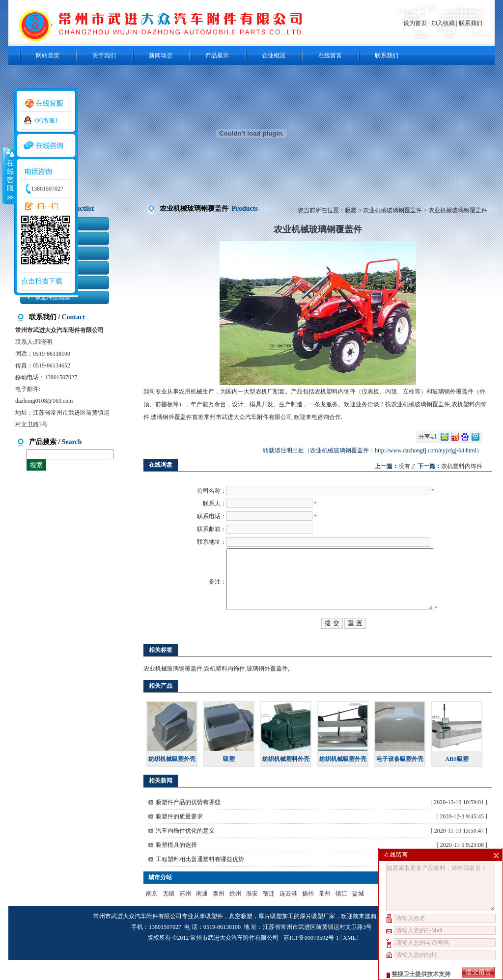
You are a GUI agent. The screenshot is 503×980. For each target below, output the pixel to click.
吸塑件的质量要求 (179, 837)
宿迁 (269, 914)
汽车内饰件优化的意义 (185, 851)
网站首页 (48, 56)
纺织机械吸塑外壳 (172, 779)
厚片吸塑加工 (276, 936)
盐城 (358, 914)
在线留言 (330, 56)
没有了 (407, 466)
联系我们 (471, 23)
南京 (152, 914)
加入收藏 (443, 23)
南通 (202, 914)
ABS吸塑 (457, 779)
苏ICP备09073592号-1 (311, 958)
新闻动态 (161, 56)
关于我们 (104, 56)
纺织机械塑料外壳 (286, 779)
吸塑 (351, 210)
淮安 (252, 914)
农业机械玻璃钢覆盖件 (392, 210)
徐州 (235, 914)
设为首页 (416, 23)
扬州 (308, 914)
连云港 (288, 914)
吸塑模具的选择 (176, 865)
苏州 (185, 914)
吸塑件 (214, 936)
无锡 (168, 914)
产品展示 (217, 56)
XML (349, 958)
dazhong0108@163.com (44, 401)
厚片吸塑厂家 (317, 936)
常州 (325, 914)
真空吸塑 (241, 936)
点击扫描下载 (42, 281)
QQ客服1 (46, 120)
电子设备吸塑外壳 (400, 779)
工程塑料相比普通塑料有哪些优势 (200, 879)
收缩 (8, 175)
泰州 (219, 914)
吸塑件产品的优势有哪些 (188, 822)
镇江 (341, 914)
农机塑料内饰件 (462, 466)
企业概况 (274, 56)
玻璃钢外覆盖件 (267, 689)
